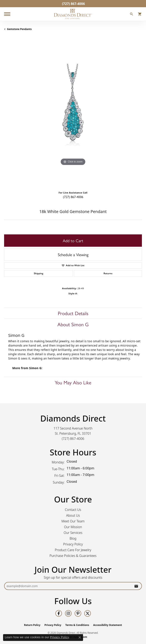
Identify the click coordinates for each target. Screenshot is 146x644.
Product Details (73, 313)
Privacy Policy (73, 544)
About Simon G (73, 324)
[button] (132, 15)
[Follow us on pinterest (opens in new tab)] (78, 613)
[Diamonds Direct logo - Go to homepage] (73, 14)
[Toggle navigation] (7, 14)
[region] (73, 112)
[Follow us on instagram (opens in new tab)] (68, 613)
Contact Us (73, 510)
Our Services (73, 533)
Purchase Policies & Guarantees (73, 556)
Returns (108, 273)
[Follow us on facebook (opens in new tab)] (59, 613)
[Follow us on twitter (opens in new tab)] (88, 613)
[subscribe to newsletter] (136, 586)
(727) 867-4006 (73, 197)
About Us (73, 515)
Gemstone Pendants (19, 29)
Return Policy (32, 625)
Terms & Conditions (77, 625)
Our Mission (73, 527)
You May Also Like (73, 382)
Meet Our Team (73, 521)
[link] (73, 4)
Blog (73, 538)
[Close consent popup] (80, 637)
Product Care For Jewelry (73, 550)
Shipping (39, 273)
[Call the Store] (73, 439)
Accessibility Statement (107, 625)
